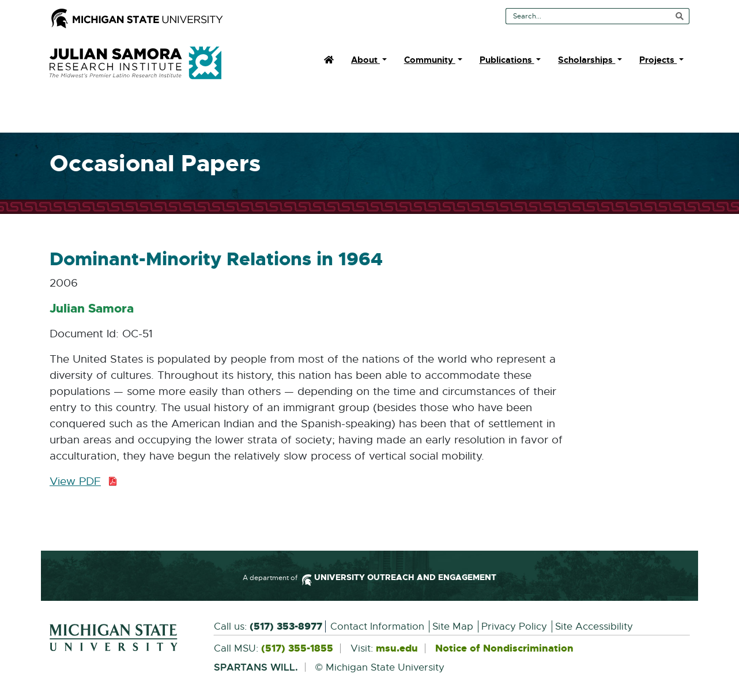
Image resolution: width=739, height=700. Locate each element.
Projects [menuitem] (658, 60)
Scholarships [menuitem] (587, 60)
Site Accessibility (594, 626)
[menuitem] (329, 60)
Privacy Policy (514, 626)
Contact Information (377, 626)
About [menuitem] (365, 60)
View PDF (83, 482)
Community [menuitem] (430, 60)
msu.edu (397, 649)
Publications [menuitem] (507, 60)
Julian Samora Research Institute (135, 63)
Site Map (453, 626)
